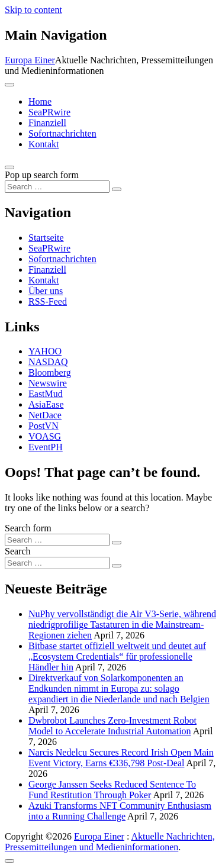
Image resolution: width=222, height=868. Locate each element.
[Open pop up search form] (9, 167)
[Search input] (57, 187)
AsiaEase (46, 404)
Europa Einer (30, 60)
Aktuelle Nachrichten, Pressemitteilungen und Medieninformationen (110, 842)
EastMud (46, 394)
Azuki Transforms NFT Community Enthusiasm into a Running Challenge (120, 811)
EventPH (46, 447)
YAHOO (45, 351)
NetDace (45, 415)
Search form (28, 528)
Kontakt (44, 144)
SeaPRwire (49, 112)
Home (40, 101)
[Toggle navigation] (9, 85)
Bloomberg (50, 372)
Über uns (46, 291)
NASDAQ (48, 362)
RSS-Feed (48, 301)
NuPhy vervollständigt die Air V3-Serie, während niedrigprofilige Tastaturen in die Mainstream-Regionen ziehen (122, 625)
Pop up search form (42, 175)
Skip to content (33, 10)
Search (18, 551)
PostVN (44, 426)
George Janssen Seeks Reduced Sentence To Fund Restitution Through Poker (112, 790)
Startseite (46, 238)
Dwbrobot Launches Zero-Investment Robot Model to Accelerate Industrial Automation (112, 726)
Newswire (48, 383)
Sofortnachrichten (62, 133)
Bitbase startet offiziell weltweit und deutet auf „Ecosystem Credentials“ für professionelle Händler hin (117, 656)
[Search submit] (117, 189)
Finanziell (47, 123)
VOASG (45, 436)
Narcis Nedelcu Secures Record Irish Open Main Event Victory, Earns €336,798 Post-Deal (121, 758)
